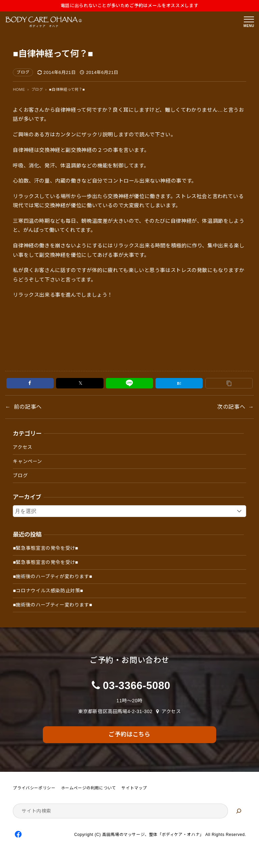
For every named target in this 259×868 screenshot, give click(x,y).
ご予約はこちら (129, 734)
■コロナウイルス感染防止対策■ (48, 591)
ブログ (23, 72)
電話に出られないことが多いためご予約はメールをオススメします (129, 6)
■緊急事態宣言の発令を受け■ (45, 548)
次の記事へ (231, 407)
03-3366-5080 (137, 686)
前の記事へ (28, 407)
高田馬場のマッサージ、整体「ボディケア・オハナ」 (153, 835)
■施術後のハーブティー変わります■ (52, 605)
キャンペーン (27, 461)
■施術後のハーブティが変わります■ (52, 576)
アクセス (22, 447)
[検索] (239, 811)
